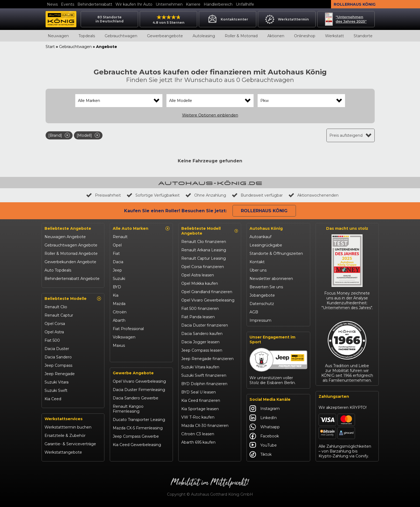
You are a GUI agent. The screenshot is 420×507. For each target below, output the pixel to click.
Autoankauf (260, 237)
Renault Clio (56, 307)
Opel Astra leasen (198, 275)
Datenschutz (262, 304)
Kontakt (257, 262)
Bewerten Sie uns (266, 287)
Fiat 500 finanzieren (200, 309)
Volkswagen (124, 337)
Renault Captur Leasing (204, 258)
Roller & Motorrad (241, 36)
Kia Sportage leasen (200, 409)
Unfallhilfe (245, 4)
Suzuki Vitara (57, 382)
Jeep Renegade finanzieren (207, 359)
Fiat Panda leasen (198, 317)
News (52, 4)
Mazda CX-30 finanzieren (205, 426)
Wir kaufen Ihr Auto (134, 4)
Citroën (120, 312)
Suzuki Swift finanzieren (204, 375)
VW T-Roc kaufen (198, 417)
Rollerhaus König (355, 4)
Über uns (258, 270)
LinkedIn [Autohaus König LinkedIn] (263, 418)
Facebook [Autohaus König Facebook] (264, 436)
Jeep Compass (58, 365)
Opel (117, 245)
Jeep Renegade (60, 374)
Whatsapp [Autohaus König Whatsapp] (265, 427)
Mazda (119, 304)
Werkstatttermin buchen (68, 427)
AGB (254, 312)
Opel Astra (54, 332)
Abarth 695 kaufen (198, 442)
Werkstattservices (64, 419)
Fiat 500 (52, 340)
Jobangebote (262, 295)
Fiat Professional (128, 329)
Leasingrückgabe (266, 245)
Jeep (117, 270)
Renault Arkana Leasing (204, 250)
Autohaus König (266, 228)
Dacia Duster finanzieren (205, 325)
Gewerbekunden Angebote (70, 262)
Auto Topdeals (58, 270)
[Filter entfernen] (67, 135)
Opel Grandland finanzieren (207, 292)
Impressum (260, 320)
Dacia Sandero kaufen (202, 334)
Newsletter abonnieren (271, 279)
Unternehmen (169, 4)
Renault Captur (59, 315)
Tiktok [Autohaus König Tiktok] (261, 454)
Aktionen (276, 36)
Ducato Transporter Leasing (139, 420)
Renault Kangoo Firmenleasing (128, 409)
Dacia (118, 262)
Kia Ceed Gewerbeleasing (137, 445)
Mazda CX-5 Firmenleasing (138, 428)
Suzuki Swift (56, 390)
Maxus (119, 345)
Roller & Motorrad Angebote (71, 253)
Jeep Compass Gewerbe (136, 436)
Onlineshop (305, 36)
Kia (116, 295)
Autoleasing (204, 36)
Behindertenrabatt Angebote (72, 279)
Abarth (119, 320)
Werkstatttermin (287, 19)
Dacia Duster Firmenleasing (139, 390)
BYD (117, 287)
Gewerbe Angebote (133, 373)
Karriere (193, 4)
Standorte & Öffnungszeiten (276, 253)
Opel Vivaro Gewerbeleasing (139, 381)
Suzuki (119, 279)
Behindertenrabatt (95, 4)
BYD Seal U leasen (199, 392)
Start (50, 47)
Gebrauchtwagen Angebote (71, 245)
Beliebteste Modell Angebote (210, 231)
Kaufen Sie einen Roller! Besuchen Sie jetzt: (175, 211)
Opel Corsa (55, 324)
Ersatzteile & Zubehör (65, 436)
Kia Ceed (53, 399)
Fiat (116, 253)
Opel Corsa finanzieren (203, 267)
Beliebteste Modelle (73, 299)
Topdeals (87, 36)
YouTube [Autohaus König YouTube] (263, 445)
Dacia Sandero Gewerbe (136, 398)
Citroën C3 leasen (198, 434)
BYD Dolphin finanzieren (204, 384)
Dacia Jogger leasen (200, 342)
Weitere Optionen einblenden (210, 115)
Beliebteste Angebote (68, 228)
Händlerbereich (218, 4)
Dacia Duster (57, 349)
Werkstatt (334, 36)
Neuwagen (58, 36)
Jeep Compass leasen (202, 350)
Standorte (363, 36)
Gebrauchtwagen (121, 36)
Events (68, 4)
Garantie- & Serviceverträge (70, 444)
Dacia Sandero (58, 357)
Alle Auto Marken (141, 228)
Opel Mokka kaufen (200, 283)
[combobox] (119, 101)
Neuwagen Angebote (65, 237)
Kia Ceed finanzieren (201, 400)
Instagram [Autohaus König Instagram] (265, 409)
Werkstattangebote (63, 452)
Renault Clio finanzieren (204, 242)
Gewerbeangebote (165, 36)
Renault (120, 237)
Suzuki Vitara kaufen (200, 367)
